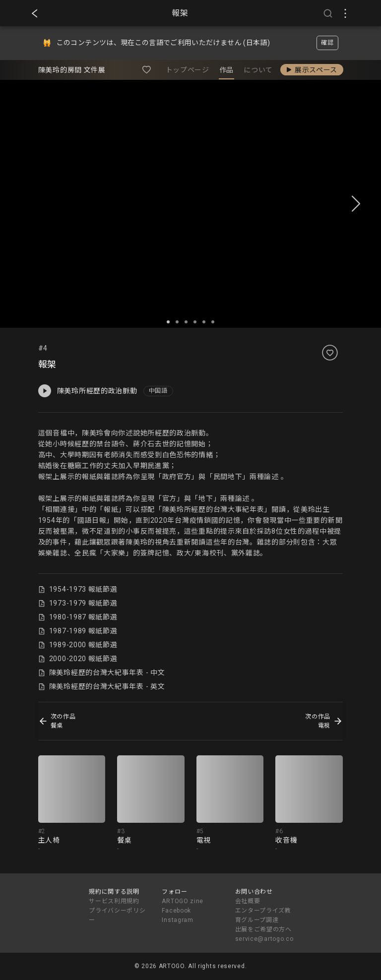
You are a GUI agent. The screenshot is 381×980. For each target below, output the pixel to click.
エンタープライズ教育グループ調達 (263, 915)
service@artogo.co (264, 939)
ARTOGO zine (183, 901)
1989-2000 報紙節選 (78, 645)
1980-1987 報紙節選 (78, 617)
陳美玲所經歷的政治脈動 (88, 391)
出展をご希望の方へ (263, 929)
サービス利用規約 (114, 901)
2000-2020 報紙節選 (78, 659)
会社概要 (248, 901)
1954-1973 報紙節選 (78, 589)
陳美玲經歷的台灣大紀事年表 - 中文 (101, 673)
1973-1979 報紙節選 (78, 603)
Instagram (177, 920)
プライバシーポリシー (117, 915)
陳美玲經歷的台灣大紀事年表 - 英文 (101, 686)
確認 (327, 43)
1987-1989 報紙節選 (78, 631)
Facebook (176, 911)
